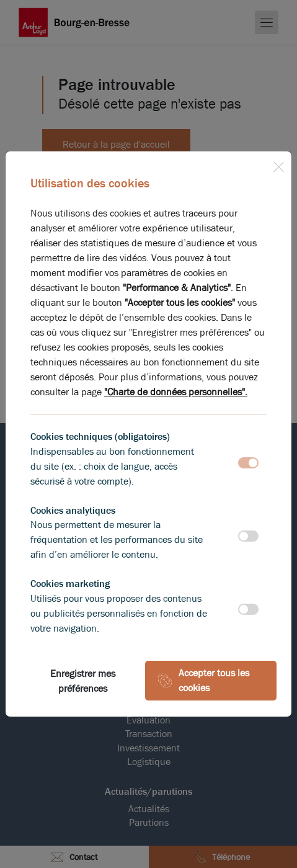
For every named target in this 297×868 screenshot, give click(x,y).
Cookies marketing (70, 584)
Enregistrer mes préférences (83, 681)
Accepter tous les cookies (203, 680)
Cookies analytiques (73, 510)
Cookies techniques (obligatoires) (100, 436)
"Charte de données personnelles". (176, 392)
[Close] (278, 164)
